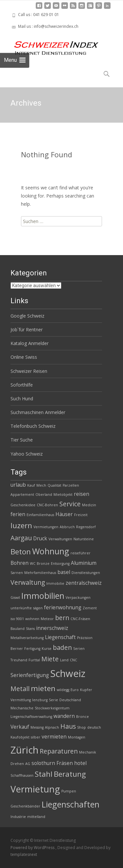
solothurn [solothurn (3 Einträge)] (43, 763)
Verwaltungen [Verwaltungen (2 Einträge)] (60, 539)
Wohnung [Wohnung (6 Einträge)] (51, 551)
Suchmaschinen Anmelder (38, 412)
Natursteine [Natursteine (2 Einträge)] (84, 539)
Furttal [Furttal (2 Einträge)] (34, 660)
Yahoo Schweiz (27, 454)
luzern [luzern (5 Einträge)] (21, 525)
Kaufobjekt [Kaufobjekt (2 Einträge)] (20, 737)
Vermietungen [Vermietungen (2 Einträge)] (46, 527)
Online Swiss (24, 357)
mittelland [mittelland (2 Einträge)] (36, 817)
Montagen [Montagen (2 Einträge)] (77, 737)
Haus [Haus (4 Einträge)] (68, 726)
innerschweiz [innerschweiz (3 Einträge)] (52, 628)
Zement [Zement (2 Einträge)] (90, 608)
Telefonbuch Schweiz (33, 426)
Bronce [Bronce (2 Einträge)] (82, 717)
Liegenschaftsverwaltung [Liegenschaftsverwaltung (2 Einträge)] (31, 717)
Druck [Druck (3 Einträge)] (40, 538)
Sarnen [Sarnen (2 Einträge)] (17, 573)
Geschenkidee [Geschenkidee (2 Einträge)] (23, 505)
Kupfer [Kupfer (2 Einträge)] (86, 690)
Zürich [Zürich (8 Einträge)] (24, 750)
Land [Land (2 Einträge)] (64, 660)
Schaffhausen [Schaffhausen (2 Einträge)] (22, 775)
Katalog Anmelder (30, 343)
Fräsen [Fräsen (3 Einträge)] (65, 763)
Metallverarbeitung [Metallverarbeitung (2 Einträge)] (27, 638)
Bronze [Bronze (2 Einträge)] (43, 564)
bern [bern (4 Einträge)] (62, 618)
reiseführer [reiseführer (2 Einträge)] (81, 553)
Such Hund (22, 399)
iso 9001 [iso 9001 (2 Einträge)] (17, 619)
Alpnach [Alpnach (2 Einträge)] (52, 727)
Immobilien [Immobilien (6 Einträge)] (43, 596)
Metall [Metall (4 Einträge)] (20, 689)
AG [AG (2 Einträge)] (28, 764)
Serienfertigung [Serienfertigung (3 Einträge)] (30, 675)
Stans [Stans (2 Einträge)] (30, 629)
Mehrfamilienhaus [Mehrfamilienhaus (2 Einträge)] (40, 573)
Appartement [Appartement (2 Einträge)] (22, 495)
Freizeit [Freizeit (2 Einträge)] (81, 515)
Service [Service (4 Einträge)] (70, 504)
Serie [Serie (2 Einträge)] (53, 700)
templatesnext (24, 854)
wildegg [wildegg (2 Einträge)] (63, 690)
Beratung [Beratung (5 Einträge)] (70, 774)
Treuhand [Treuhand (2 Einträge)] (19, 660)
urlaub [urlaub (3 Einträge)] (18, 485)
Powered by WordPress (33, 848)
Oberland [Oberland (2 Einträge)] (44, 495)
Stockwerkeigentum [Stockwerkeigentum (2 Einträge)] (52, 708)
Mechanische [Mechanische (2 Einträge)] (22, 708)
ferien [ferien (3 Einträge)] (18, 514)
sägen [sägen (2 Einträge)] (38, 608)
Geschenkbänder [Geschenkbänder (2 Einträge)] (25, 806)
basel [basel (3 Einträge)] (64, 572)
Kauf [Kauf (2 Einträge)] (31, 485)
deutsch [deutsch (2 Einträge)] (94, 727)
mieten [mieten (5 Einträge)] (43, 688)
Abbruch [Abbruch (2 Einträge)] (67, 527)
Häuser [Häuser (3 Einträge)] (64, 514)
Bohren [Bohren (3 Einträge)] (20, 563)
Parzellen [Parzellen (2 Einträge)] (71, 485)
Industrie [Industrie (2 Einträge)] (18, 817)
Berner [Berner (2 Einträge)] (17, 649)
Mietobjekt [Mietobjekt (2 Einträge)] (63, 495)
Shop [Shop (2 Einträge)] (82, 727)
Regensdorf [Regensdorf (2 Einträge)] (86, 527)
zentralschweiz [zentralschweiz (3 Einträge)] (84, 583)
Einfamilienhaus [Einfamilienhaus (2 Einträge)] (40, 515)
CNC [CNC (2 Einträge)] (73, 660)
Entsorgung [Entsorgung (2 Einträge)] (60, 564)
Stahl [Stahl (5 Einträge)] (44, 774)
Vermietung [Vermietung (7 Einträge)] (35, 789)
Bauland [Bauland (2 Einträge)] (18, 629)
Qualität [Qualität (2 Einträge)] (54, 485)
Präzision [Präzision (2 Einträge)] (85, 638)
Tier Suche (22, 440)
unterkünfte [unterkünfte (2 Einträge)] (21, 608)
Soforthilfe (22, 385)
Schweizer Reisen (29, 371)
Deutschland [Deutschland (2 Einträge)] (70, 700)
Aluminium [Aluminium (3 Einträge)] (84, 563)
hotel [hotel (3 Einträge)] (80, 763)
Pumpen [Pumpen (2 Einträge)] (69, 791)
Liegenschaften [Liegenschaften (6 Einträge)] (71, 804)
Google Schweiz (27, 316)
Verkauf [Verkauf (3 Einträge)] (20, 727)
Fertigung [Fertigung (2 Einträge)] (32, 649)
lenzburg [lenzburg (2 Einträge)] (40, 700)
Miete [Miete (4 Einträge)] (50, 659)
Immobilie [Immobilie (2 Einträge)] (55, 583)
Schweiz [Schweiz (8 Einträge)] (68, 673)
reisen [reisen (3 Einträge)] (82, 494)
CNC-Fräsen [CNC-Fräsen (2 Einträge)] (80, 619)
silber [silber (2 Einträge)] (36, 737)
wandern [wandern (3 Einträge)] (64, 716)
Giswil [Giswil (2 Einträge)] (15, 598)
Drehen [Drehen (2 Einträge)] (17, 764)
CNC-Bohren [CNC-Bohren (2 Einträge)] (47, 505)
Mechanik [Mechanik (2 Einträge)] (88, 752)
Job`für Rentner (27, 330)
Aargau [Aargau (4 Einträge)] (21, 538)
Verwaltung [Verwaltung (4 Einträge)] (28, 582)
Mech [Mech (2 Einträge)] (41, 485)
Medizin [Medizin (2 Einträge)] (89, 505)
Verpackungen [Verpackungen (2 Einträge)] (78, 598)
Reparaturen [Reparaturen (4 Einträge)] (59, 751)
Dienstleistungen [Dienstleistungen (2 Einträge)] (86, 573)
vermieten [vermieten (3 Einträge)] (54, 737)
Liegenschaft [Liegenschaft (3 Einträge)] (60, 637)
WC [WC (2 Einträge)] (33, 564)
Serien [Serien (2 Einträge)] (79, 649)
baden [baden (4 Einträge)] (62, 647)
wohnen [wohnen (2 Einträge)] (32, 619)
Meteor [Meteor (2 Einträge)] (47, 619)
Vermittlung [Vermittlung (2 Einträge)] (21, 700)
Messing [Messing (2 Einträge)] (37, 727)
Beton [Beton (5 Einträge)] (21, 552)
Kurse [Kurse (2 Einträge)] (47, 649)
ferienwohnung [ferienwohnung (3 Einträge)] (63, 608)
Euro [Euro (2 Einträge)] (75, 690)
